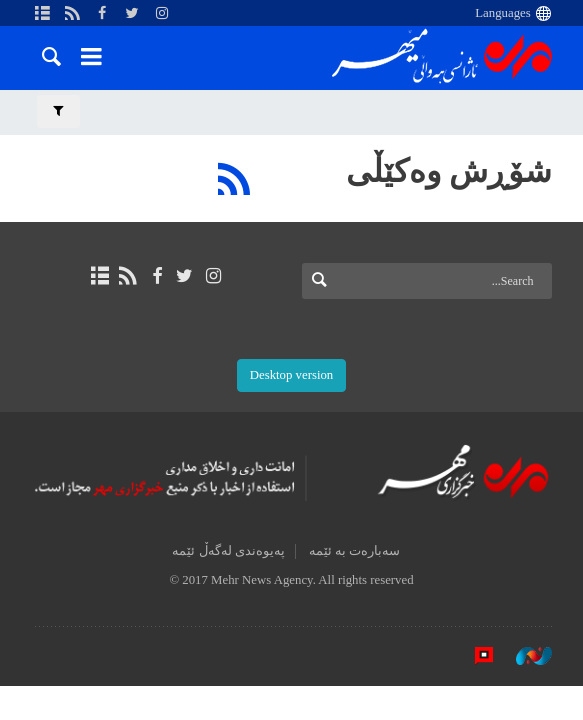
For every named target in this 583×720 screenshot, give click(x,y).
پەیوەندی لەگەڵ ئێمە (228, 551)
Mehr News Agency (442, 59)
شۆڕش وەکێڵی (449, 171)
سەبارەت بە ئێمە (354, 551)
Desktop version (292, 375)
